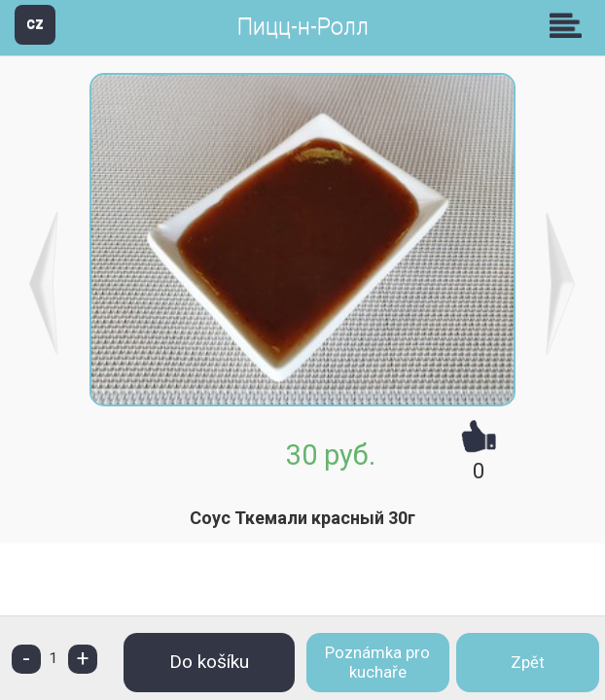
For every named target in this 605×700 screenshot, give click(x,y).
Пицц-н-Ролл (303, 27)
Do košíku (209, 662)
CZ (35, 24)
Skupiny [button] (570, 25)
